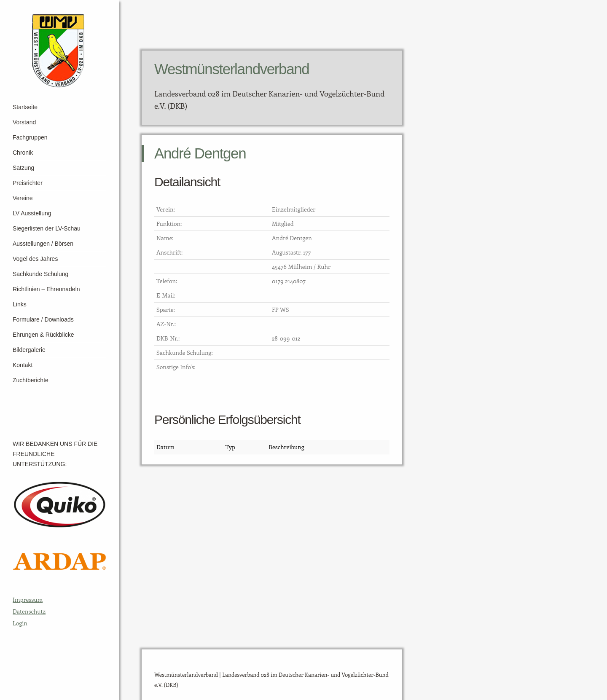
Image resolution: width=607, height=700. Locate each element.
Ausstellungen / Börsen (43, 244)
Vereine (23, 198)
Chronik (23, 153)
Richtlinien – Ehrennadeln (46, 289)
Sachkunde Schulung (40, 274)
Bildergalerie (29, 350)
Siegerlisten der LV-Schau (47, 228)
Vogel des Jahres (35, 259)
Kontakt (23, 365)
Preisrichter (28, 183)
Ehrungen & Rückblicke (43, 335)
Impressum (28, 599)
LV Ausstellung (32, 213)
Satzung (23, 168)
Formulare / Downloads (43, 319)
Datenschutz (29, 611)
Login (20, 623)
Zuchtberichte (31, 380)
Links (20, 304)
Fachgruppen (30, 137)
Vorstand (24, 122)
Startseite (25, 107)
